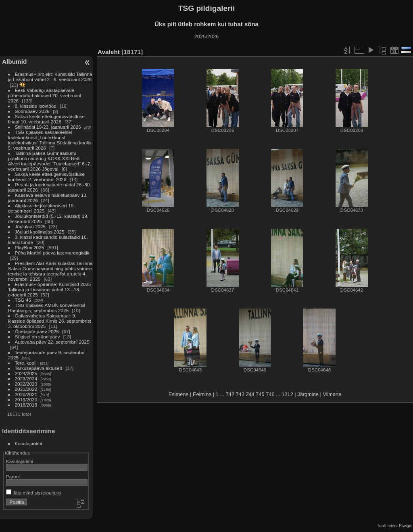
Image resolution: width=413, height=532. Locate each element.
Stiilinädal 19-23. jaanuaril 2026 (48, 127)
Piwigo (405, 526)
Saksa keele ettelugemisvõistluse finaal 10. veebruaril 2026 (46, 119)
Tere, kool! (26, 363)
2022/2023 (26, 384)
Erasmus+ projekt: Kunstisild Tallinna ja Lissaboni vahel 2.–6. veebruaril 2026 (50, 77)
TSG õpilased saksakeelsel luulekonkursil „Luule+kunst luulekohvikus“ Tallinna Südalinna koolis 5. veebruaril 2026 (50, 140)
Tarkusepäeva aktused (39, 368)
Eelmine (202, 394)
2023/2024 (26, 379)
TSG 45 (23, 300)
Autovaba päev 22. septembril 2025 (52, 342)
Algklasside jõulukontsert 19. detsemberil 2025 (42, 208)
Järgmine (308, 394)
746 (270, 394)
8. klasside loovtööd (36, 106)
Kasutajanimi (28, 443)
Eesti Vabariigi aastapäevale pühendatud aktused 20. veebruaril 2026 (45, 95)
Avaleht (109, 52)
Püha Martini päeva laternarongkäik (52, 253)
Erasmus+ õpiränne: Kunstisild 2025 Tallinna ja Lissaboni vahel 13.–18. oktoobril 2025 (49, 289)
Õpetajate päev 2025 (37, 331)
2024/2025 (26, 373)
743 (240, 394)
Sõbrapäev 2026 (32, 111)
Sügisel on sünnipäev (38, 337)
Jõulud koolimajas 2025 (40, 232)
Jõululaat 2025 (30, 226)
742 (230, 394)
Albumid (14, 62)
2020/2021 (26, 394)
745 (260, 394)
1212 (287, 394)
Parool (13, 477)
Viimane (332, 394)
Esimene (179, 394)
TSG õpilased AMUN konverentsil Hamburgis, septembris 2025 (47, 308)
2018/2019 (26, 405)
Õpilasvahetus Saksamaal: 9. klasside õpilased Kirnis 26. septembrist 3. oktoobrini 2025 (50, 321)
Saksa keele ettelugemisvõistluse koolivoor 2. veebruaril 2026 (46, 177)
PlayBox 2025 (30, 247)
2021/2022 (26, 389)
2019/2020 (26, 400)
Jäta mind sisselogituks (34, 493)
